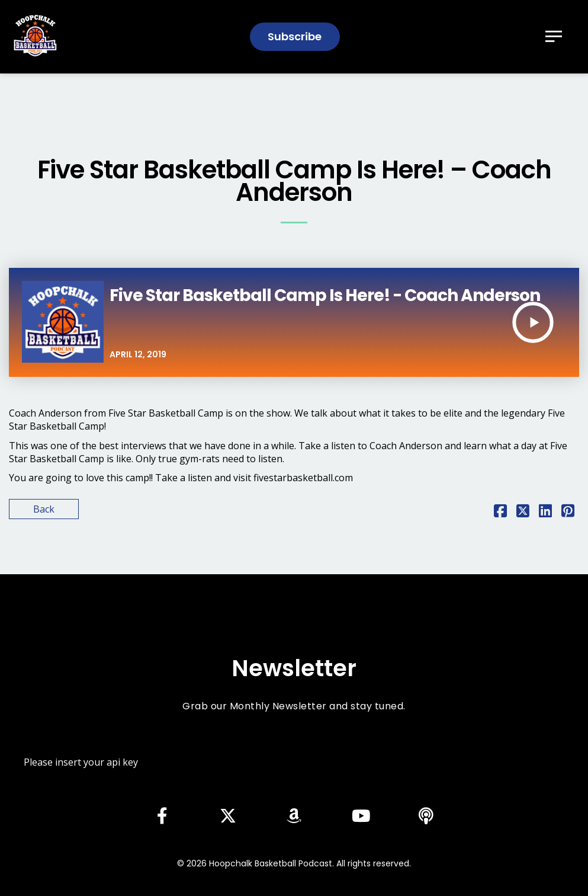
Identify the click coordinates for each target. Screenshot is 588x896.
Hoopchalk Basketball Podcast (271, 863)
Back (44, 509)
